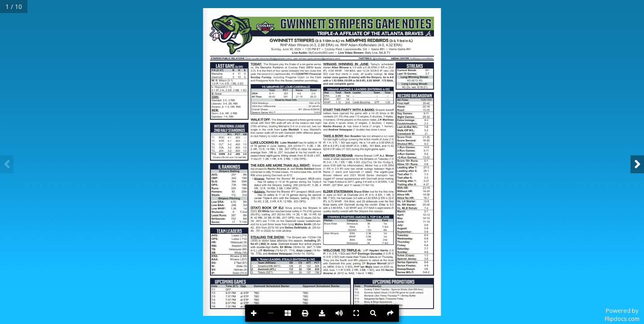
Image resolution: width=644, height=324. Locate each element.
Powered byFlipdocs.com (622, 315)
